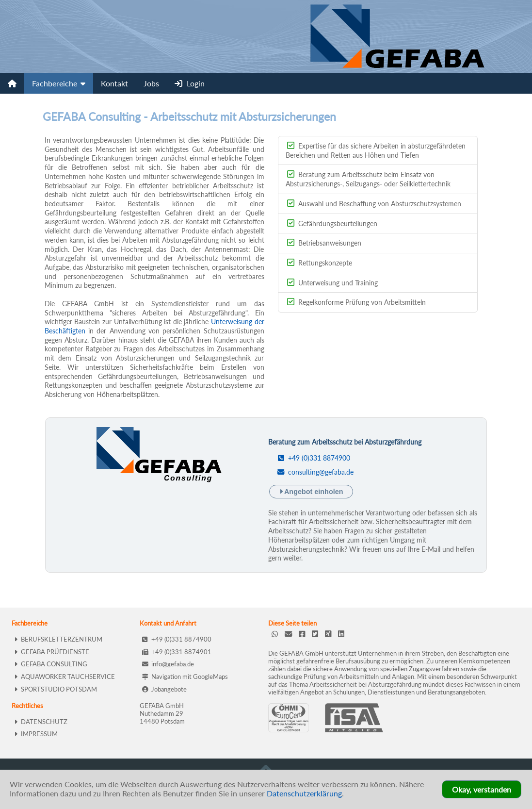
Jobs (151, 83)
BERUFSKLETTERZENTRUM (58, 639)
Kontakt (114, 83)
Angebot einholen (311, 492)
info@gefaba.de (168, 664)
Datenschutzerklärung (304, 793)
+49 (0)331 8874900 (319, 458)
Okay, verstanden (482, 789)
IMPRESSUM (36, 734)
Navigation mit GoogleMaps (185, 677)
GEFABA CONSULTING (51, 664)
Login (190, 83)
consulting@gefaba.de (321, 472)
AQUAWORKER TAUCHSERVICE (64, 677)
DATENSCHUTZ (41, 722)
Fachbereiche (59, 83)
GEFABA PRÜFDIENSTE (52, 652)
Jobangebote (164, 689)
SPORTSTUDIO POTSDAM (56, 689)
